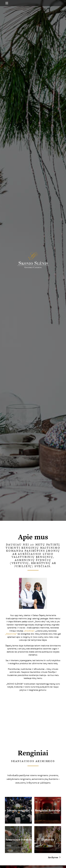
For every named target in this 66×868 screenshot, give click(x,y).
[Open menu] (7, 3)
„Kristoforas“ (29, 631)
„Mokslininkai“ (11, 634)
